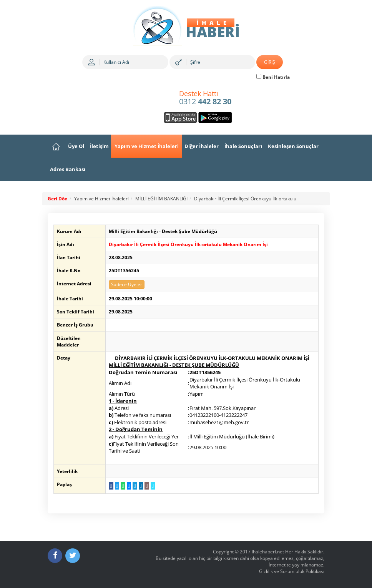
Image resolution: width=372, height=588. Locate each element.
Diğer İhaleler (202, 146)
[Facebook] (55, 556)
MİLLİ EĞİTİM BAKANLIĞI (161, 199)
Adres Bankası (68, 169)
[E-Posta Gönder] (146, 486)
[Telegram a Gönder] (134, 486)
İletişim (99, 146)
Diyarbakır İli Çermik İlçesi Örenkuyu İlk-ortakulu (245, 199)
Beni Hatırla (273, 77)
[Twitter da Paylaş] (116, 486)
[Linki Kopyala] (152, 486)
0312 (205, 98)
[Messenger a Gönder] (128, 486)
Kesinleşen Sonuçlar (293, 146)
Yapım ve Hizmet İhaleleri (147, 146)
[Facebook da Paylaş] (110, 486)
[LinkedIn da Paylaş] (140, 486)
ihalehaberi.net (268, 552)
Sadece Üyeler (126, 284)
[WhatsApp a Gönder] (122, 486)
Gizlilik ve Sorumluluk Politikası (292, 571)
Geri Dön (58, 199)
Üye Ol (76, 146)
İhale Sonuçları (243, 146)
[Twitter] (73, 556)
